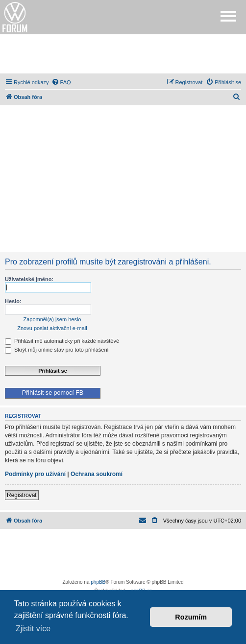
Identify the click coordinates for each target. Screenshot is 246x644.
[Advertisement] (123, 54)
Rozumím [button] (191, 617)
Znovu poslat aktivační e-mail (52, 328)
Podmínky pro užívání (35, 474)
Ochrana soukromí (97, 474)
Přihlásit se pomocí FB (53, 393)
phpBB (98, 582)
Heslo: (13, 301)
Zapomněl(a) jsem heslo (52, 319)
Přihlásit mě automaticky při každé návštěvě (62, 341)
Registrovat (22, 495)
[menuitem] (61, 82)
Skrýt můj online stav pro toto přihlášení (57, 350)
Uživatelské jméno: (29, 279)
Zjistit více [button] (33, 629)
